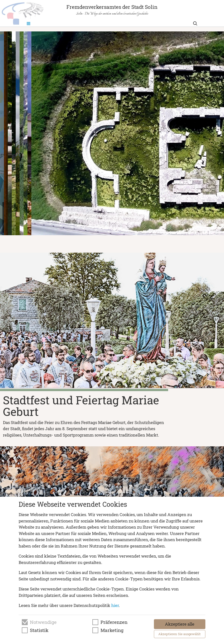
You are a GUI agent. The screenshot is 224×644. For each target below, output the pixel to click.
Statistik (39, 630)
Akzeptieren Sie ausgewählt (180, 634)
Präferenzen (114, 622)
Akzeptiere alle (180, 624)
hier (115, 605)
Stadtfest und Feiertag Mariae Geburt (81, 406)
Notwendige (43, 622)
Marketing (112, 630)
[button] (98, 239)
